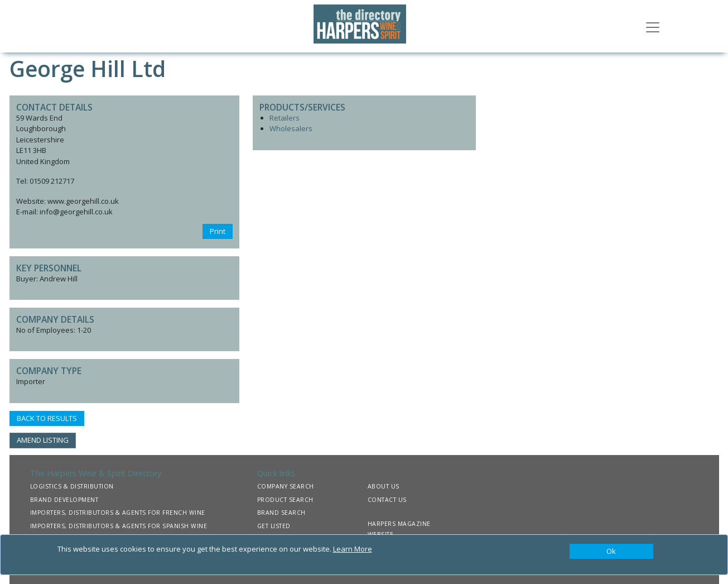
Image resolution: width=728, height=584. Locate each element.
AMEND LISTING (43, 440)
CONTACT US (387, 500)
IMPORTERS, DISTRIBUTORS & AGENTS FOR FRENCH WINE (118, 513)
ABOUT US (384, 486)
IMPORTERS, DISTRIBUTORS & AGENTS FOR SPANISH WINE (119, 526)
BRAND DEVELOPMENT (64, 500)
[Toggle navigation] (653, 26)
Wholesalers (291, 128)
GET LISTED (274, 526)
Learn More (353, 549)
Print (218, 231)
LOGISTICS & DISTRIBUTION (72, 486)
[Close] (611, 552)
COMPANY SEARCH (286, 486)
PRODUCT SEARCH (285, 500)
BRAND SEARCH (281, 513)
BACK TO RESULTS (47, 418)
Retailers (285, 118)
